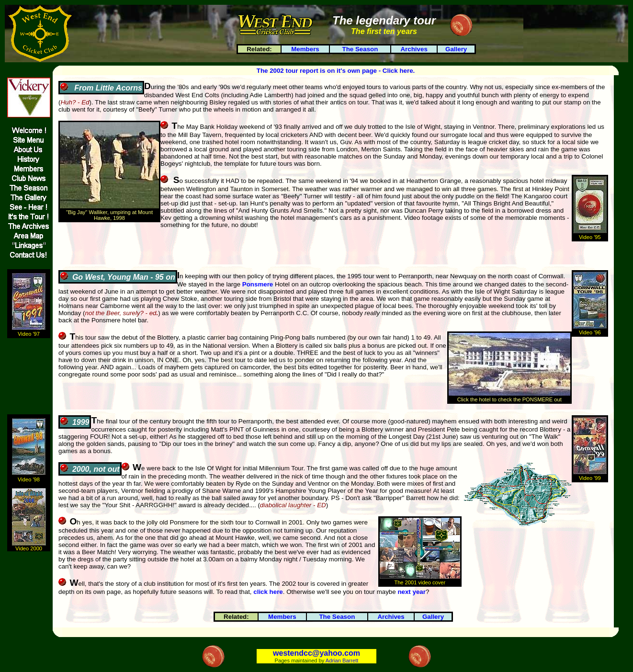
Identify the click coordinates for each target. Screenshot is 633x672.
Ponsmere (258, 284)
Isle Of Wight (214, 468)
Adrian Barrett (342, 661)
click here (268, 592)
